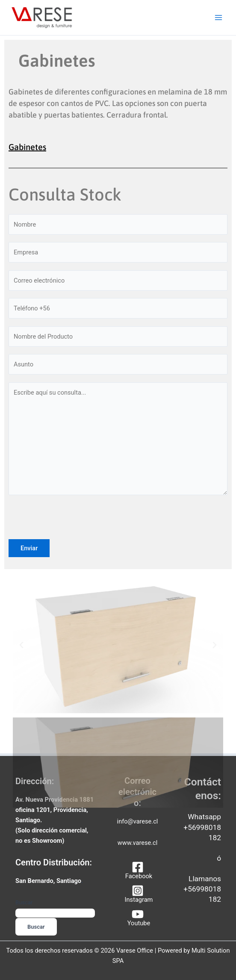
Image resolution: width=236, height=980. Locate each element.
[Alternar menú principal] (218, 18)
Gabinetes (27, 149)
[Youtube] (138, 917)
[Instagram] (138, 894)
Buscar (24, 902)
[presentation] (74, 524)
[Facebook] (138, 870)
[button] (21, 647)
